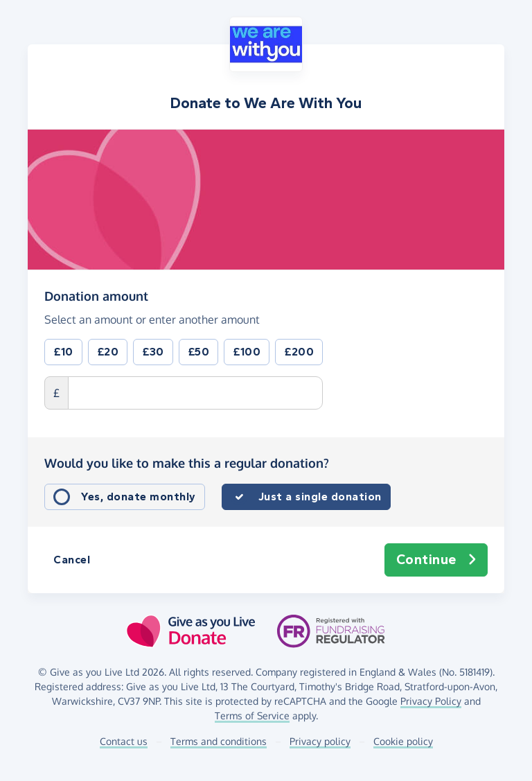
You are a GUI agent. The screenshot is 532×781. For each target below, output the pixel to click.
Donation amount (96, 295)
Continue (436, 560)
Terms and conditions (219, 741)
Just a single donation (320, 497)
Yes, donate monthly (139, 497)
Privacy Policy (431, 701)
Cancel (72, 560)
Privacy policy (320, 741)
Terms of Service (252, 716)
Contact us (124, 741)
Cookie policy (403, 741)
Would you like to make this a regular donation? (187, 463)
